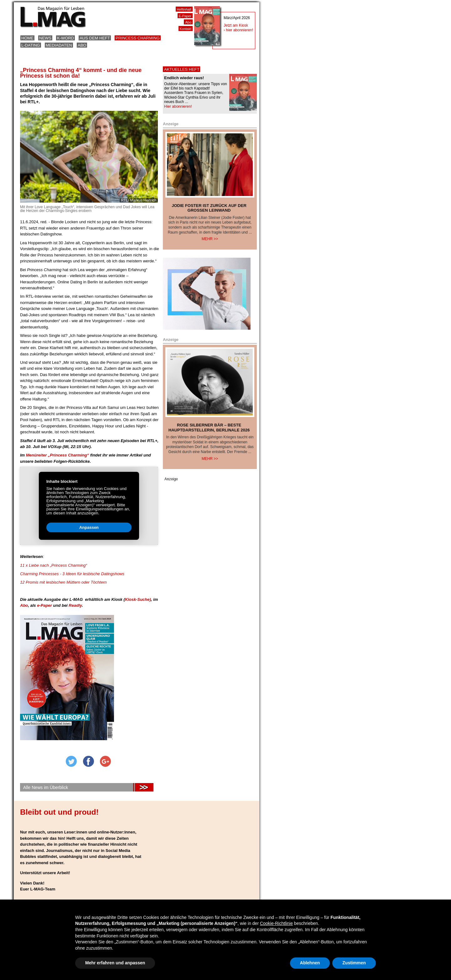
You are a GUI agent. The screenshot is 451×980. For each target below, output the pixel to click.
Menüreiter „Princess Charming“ (57, 455)
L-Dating (31, 45)
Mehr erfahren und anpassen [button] (115, 963)
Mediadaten (59, 45)
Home (27, 38)
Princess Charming (138, 38)
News (45, 38)
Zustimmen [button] (354, 963)
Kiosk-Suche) (138, 599)
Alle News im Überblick (46, 787)
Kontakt (186, 29)
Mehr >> (210, 239)
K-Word (65, 38)
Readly (75, 605)
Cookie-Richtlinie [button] (276, 923)
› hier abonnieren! (238, 30)
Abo (82, 45)
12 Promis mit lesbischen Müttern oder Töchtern (63, 582)
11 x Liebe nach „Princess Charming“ (54, 565)
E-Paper (185, 16)
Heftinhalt (184, 9)
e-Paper (45, 605)
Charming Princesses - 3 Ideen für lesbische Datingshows (72, 574)
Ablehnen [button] (310, 963)
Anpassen (73, 529)
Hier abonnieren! (178, 106)
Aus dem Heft (95, 38)
